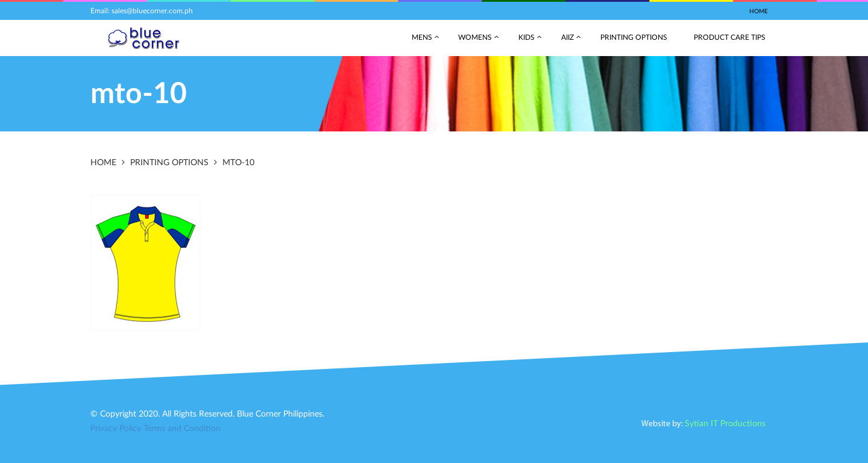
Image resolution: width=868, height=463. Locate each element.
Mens (422, 37)
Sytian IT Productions (725, 424)
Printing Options (634, 37)
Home (759, 11)
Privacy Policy (116, 429)
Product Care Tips (730, 37)
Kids (527, 37)
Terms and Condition (182, 429)
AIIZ (568, 37)
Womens (475, 37)
